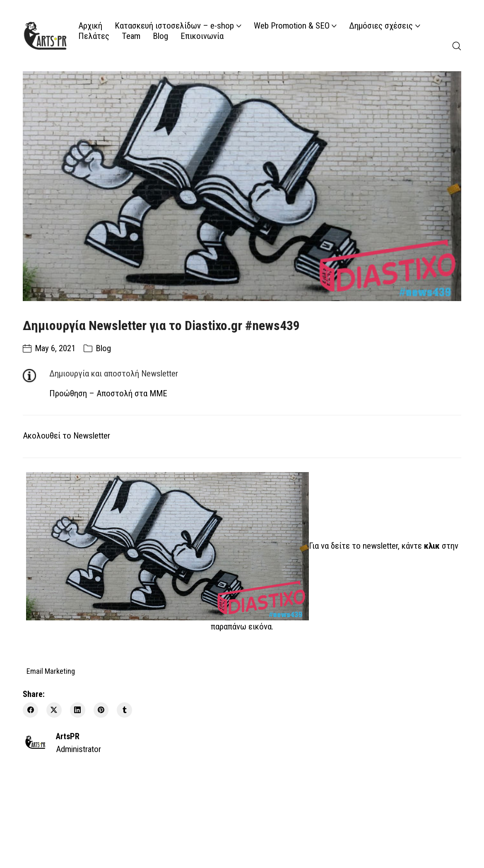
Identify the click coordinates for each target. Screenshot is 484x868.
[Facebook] (30, 710)
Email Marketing (51, 671)
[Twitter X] (54, 710)
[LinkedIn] (78, 710)
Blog (103, 348)
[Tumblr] (124, 710)
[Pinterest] (101, 710)
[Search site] (457, 46)
